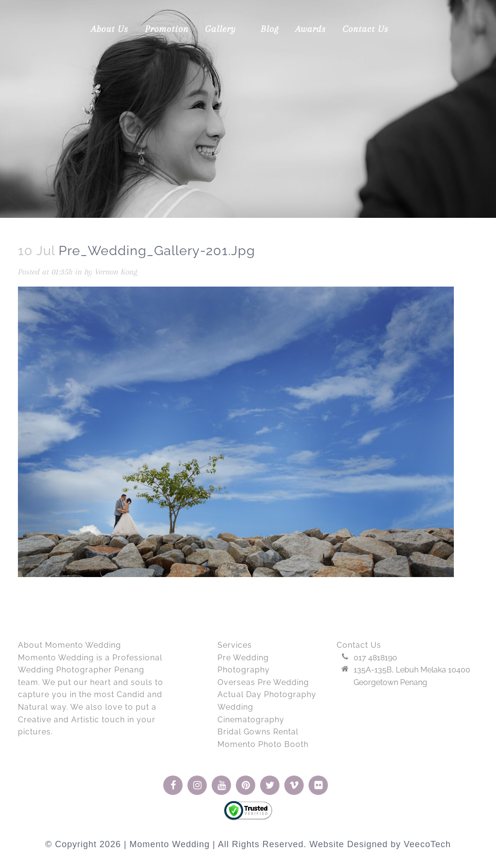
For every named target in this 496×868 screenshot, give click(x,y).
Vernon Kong (116, 272)
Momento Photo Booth (263, 744)
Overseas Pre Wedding (263, 682)
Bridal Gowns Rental (258, 732)
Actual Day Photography (267, 694)
